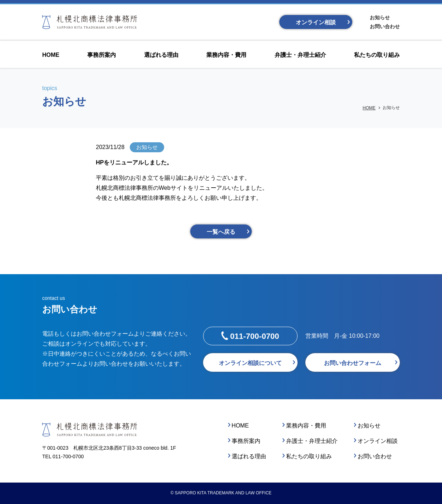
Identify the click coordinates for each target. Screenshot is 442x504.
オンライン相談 (316, 22)
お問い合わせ (385, 26)
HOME (369, 108)
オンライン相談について (250, 363)
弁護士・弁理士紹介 (312, 441)
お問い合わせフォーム (353, 363)
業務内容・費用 (306, 426)
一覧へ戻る (221, 232)
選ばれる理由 (249, 456)
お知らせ (380, 18)
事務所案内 (246, 441)
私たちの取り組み (309, 456)
